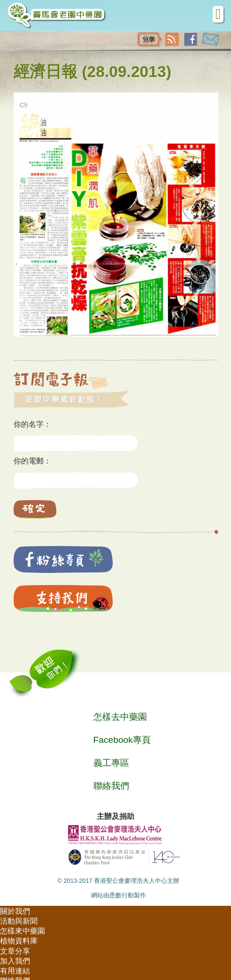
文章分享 (15, 951)
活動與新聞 (19, 921)
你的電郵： (32, 461)
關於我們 (15, 911)
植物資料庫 (19, 941)
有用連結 (15, 971)
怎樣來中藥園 (23, 931)
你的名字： (32, 424)
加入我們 (15, 961)
